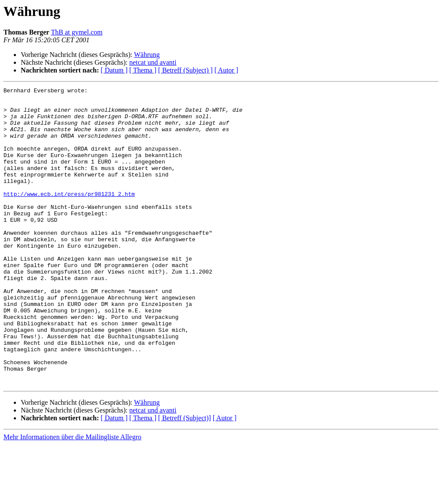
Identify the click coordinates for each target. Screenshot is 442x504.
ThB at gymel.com (77, 32)
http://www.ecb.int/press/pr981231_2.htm (69, 216)
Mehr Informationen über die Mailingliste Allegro (72, 496)
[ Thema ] (143, 70)
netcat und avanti (153, 62)
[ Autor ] (226, 70)
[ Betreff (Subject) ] (185, 70)
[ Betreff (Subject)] (184, 477)
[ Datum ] (114, 70)
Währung (147, 55)
